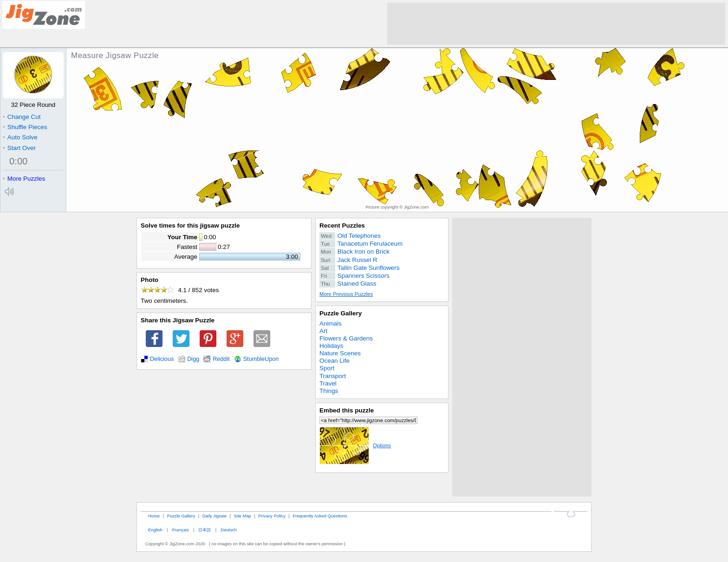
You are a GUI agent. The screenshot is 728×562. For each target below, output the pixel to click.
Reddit (221, 359)
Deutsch (228, 530)
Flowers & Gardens (346, 338)
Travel (328, 383)
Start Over (19, 148)
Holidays (331, 346)
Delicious (162, 359)
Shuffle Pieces (25, 127)
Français (181, 530)
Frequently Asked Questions (320, 516)
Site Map (243, 516)
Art (323, 331)
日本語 (205, 530)
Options (355, 445)
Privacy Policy (272, 516)
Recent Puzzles (342, 225)
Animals (331, 323)
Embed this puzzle (347, 410)
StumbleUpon (261, 359)
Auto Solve (20, 137)
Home (154, 516)
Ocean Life (335, 361)
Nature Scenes (340, 353)
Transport (333, 376)
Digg (193, 359)
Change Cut (22, 117)
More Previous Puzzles (346, 294)
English (155, 530)
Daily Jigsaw (214, 516)
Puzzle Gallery (341, 313)
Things (329, 391)
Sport (327, 368)
